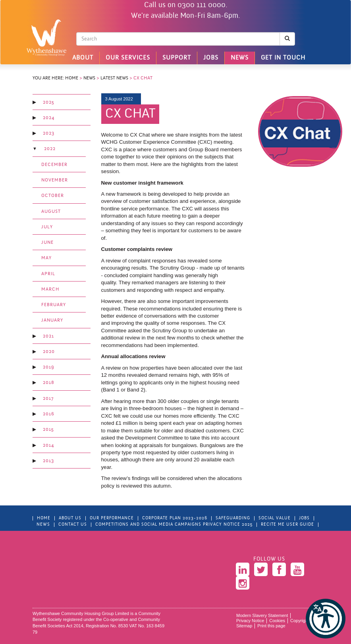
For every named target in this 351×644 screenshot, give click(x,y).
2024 (49, 118)
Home (72, 78)
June (47, 243)
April (48, 274)
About (83, 58)
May (46, 258)
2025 (49, 102)
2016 (49, 414)
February (54, 305)
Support (177, 58)
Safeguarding (233, 518)
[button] (326, 619)
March (50, 289)
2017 (48, 399)
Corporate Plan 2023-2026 (175, 518)
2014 (48, 445)
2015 (48, 430)
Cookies (277, 621)
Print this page (271, 626)
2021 (48, 336)
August (51, 212)
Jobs (211, 58)
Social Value (275, 518)
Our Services (128, 58)
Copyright (300, 621)
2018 (49, 383)
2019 (49, 367)
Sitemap (244, 626)
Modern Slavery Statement (262, 615)
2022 (50, 149)
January (52, 320)
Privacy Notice (250, 621)
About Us (70, 518)
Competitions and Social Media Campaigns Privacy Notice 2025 (174, 525)
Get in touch (283, 58)
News (240, 58)
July (47, 227)
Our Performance (112, 518)
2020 (49, 352)
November (55, 180)
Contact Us (73, 525)
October (53, 196)
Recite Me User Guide (287, 525)
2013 (48, 461)
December (54, 165)
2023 (49, 133)
